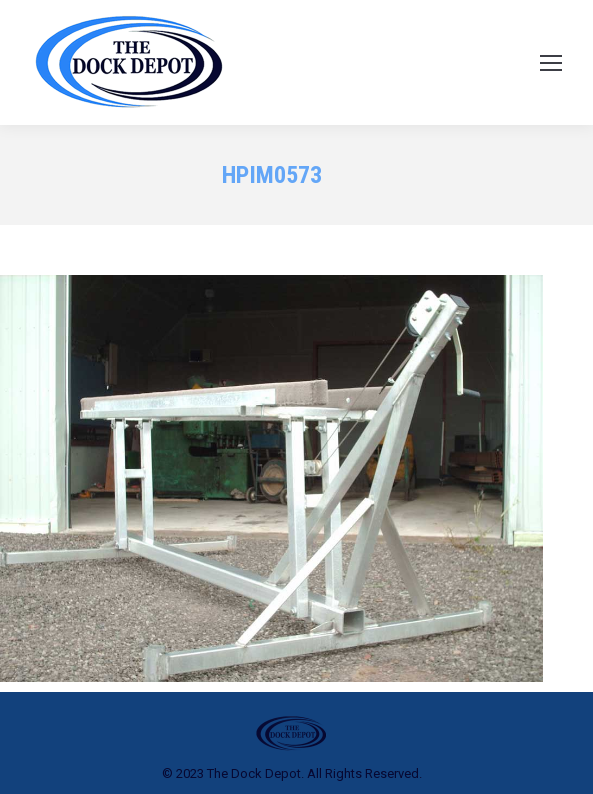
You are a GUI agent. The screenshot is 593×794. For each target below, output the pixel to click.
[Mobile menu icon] (551, 63)
